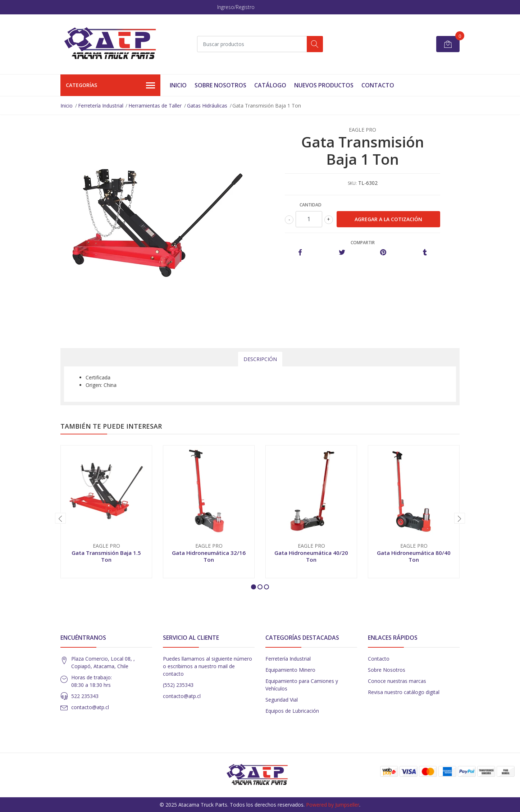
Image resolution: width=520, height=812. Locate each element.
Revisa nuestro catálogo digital (404, 692)
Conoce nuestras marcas (397, 681)
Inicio (178, 85)
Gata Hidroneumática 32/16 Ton (209, 556)
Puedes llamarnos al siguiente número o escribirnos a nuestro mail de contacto (207, 666)
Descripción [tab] (260, 359)
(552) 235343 (178, 685)
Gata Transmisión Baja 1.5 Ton (106, 556)
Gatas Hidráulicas (207, 106)
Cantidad (311, 205)
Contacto (378, 85)
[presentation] (60, 518)
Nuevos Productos (324, 85)
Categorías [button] (110, 86)
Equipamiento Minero (290, 670)
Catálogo (270, 85)
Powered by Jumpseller (333, 805)
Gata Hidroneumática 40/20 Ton (311, 556)
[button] (254, 587)
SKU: (352, 183)
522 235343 (85, 696)
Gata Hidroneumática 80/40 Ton (414, 556)
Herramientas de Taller (155, 106)
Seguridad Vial (282, 700)
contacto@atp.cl (90, 707)
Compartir (363, 243)
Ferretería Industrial (101, 106)
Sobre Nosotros (220, 85)
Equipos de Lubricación (292, 711)
